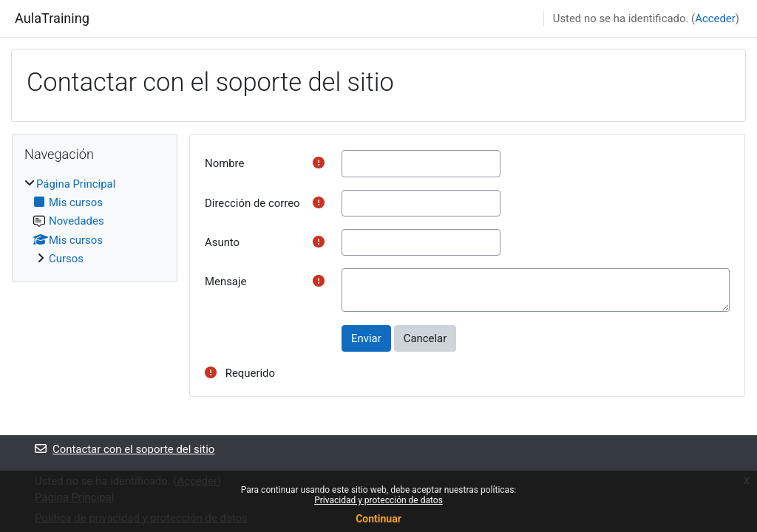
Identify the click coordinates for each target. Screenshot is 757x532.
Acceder (715, 18)
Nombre (224, 163)
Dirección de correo (252, 203)
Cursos (66, 259)
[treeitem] (95, 222)
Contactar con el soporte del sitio (125, 449)
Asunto (222, 242)
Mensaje (225, 282)
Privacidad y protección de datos (378, 500)
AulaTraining (52, 18)
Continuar (378, 519)
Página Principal (76, 184)
